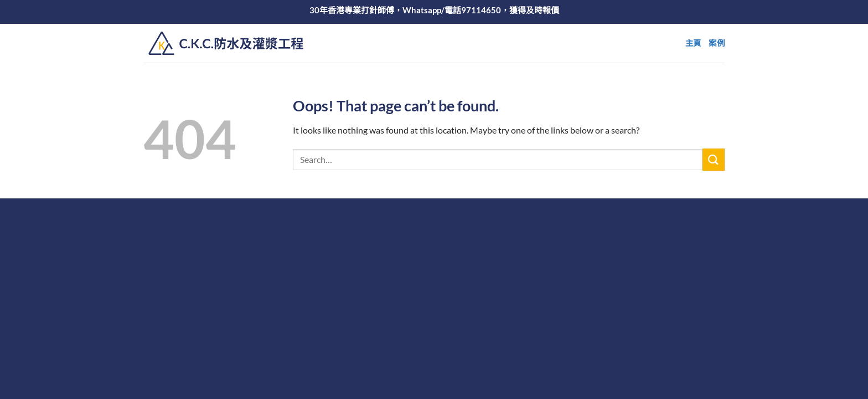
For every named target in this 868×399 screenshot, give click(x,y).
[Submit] (714, 159)
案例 (717, 43)
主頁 (693, 43)
